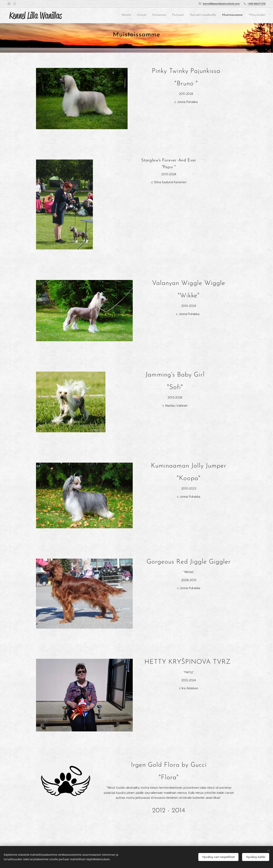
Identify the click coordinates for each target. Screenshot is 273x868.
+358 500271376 (257, 4)
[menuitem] (230, 15)
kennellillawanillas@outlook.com (221, 4)
